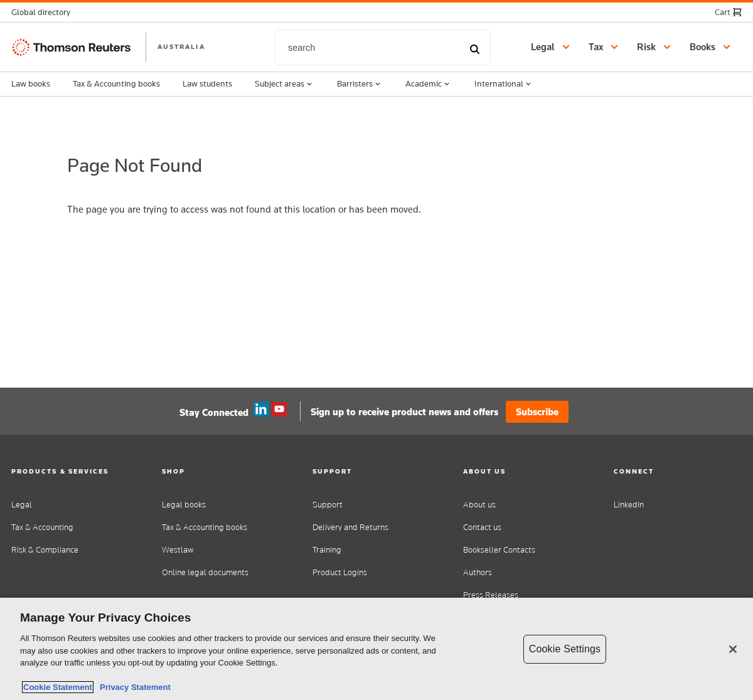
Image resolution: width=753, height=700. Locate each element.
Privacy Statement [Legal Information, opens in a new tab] (133, 687)
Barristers (360, 84)
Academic (429, 84)
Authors (478, 572)
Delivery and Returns (350, 527)
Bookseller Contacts (499, 550)
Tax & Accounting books (116, 83)
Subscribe (537, 412)
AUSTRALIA (181, 46)
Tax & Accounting (42, 527)
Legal (22, 505)
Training (327, 550)
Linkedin (261, 410)
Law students (207, 83)
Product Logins (340, 572)
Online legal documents (205, 572)
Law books (31, 83)
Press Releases (491, 595)
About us (479, 505)
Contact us (482, 527)
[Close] (733, 649)
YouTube (279, 410)
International (504, 84)
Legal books (184, 505)
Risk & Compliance (45, 550)
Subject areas (285, 84)
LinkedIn (629, 505)
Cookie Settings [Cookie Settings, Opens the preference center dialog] (565, 649)
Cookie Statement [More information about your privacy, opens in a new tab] (58, 687)
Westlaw (178, 550)
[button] (45, 12)
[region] (376, 649)
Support (328, 505)
